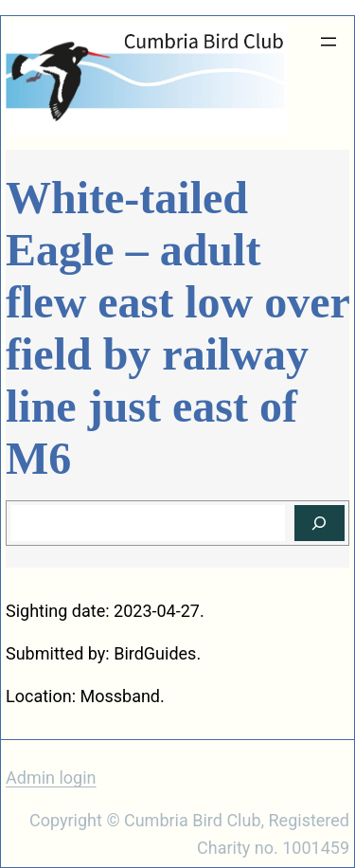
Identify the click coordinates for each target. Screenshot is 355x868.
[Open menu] (328, 42)
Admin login (51, 778)
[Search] (319, 524)
